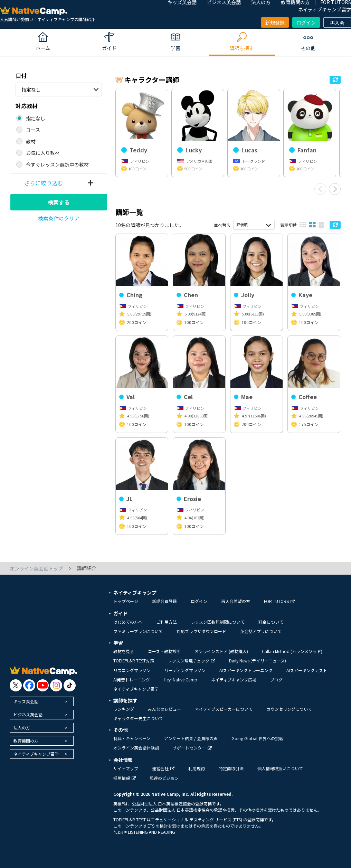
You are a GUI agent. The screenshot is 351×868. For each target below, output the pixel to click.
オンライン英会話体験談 (136, 748)
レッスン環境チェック (192, 661)
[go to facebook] (29, 685)
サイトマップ (126, 768)
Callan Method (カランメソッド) (292, 651)
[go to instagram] (56, 685)
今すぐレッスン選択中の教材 (57, 164)
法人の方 (22, 728)
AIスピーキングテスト (307, 670)
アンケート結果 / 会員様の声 (191, 738)
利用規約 (197, 768)
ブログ (276, 680)
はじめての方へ (128, 622)
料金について (271, 622)
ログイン (306, 22)
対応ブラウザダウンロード (201, 631)
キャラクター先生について (138, 718)
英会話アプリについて (261, 631)
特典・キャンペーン (132, 738)
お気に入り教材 (43, 153)
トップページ (126, 601)
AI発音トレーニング (132, 680)
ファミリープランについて (138, 631)
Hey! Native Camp (181, 680)
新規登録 (275, 22)
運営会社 (163, 768)
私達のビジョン (164, 778)
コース (33, 130)
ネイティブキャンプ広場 (234, 680)
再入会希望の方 (236, 601)
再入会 (337, 23)
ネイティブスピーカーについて (224, 709)
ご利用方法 (167, 622)
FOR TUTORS (279, 601)
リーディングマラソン (185, 670)
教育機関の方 (26, 741)
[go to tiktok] (70, 685)
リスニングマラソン (132, 670)
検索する (59, 202)
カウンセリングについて (289, 709)
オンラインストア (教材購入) (221, 651)
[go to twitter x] (16, 685)
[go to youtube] (43, 685)
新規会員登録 (164, 601)
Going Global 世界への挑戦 (257, 738)
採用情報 (125, 778)
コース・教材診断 (164, 651)
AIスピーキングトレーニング (246, 670)
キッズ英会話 (26, 701)
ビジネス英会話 (28, 714)
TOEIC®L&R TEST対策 (134, 661)
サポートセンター (192, 748)
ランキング (124, 709)
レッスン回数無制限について (218, 622)
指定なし (31, 89)
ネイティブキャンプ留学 (325, 9)
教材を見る (124, 651)
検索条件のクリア (59, 218)
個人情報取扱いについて (280, 768)
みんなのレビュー (164, 709)
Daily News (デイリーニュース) (258, 661)
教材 (31, 141)
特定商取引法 (231, 768)
